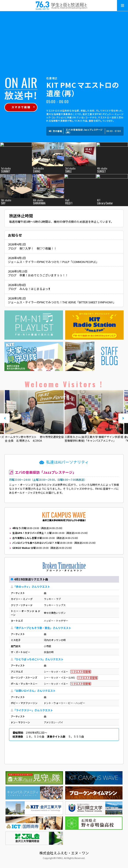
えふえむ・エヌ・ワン (64, 5)
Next (123, 418)
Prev (5, 418)
